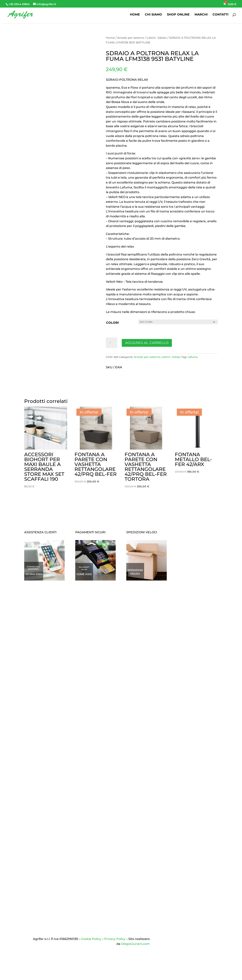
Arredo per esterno (131, 38)
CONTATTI (220, 15)
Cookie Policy (91, 939)
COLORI (112, 323)
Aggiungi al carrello (147, 343)
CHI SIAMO (153, 15)
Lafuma (193, 357)
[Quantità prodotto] (112, 343)
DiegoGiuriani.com (135, 944)
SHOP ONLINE (178, 15)
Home (110, 38)
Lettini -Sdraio (157, 38)
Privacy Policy (115, 939)
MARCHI (201, 15)
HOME (135, 15)
